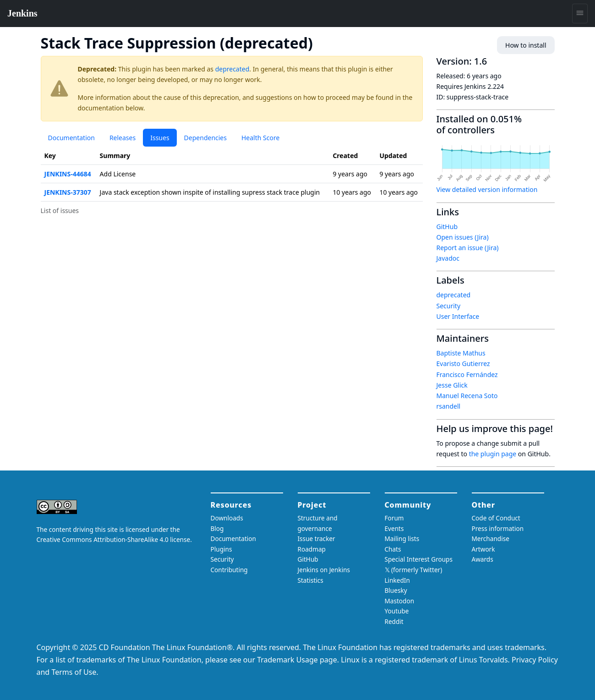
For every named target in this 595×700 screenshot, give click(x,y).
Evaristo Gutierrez (463, 364)
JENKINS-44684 (68, 174)
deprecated (232, 69)
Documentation (71, 138)
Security (449, 306)
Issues (160, 138)
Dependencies (205, 138)
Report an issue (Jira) (468, 248)
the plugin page (493, 454)
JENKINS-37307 (68, 192)
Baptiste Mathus (461, 353)
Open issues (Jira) (463, 237)
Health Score (260, 138)
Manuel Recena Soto (467, 396)
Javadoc (448, 258)
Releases (123, 138)
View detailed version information (487, 189)
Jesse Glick (452, 385)
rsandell (449, 406)
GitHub (447, 227)
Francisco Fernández (467, 375)
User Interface (458, 316)
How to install (526, 45)
